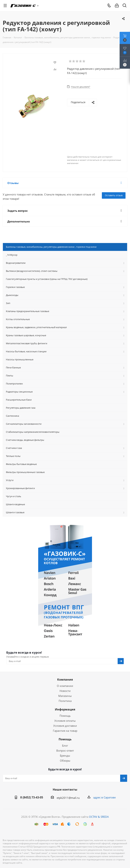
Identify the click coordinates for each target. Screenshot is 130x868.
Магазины (65, 696)
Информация (65, 709)
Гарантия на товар (65, 731)
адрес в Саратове (104, 797)
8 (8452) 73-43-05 (32, 797)
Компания (65, 680)
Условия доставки (65, 726)
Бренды (65, 756)
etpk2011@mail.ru (68, 798)
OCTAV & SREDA (99, 817)
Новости (65, 691)
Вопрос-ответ (65, 751)
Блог (65, 746)
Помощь (65, 716)
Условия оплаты (65, 721)
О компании (65, 686)
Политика (65, 701)
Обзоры (65, 761)
